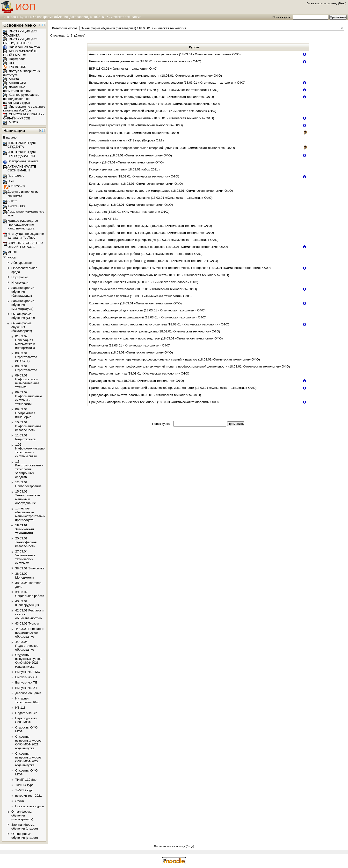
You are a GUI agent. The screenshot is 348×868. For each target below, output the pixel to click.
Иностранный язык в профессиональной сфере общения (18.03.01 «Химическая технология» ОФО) (162, 148)
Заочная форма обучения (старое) (25, 827)
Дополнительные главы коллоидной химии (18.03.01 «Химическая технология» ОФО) (152, 97)
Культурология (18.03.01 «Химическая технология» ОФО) (131, 205)
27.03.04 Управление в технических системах (25, 557)
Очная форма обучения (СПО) (23, 316)
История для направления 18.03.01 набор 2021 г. (125, 169)
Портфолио (14, 59)
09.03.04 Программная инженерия (25, 413)
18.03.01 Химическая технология (117, 17)
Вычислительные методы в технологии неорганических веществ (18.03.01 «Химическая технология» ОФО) (167, 83)
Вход (342, 3)
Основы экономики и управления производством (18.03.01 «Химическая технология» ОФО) (156, 338)
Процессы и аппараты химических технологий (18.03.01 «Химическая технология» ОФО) (154, 402)
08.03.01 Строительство (26, 368)
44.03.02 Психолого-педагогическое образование (30, 633)
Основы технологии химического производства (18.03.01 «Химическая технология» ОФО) (155, 331)
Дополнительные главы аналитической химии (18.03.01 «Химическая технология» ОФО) (154, 90)
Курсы (25, 17)
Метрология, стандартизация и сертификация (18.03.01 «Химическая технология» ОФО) (154, 240)
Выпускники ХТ (26, 688)
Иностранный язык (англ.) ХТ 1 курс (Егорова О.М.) (127, 140)
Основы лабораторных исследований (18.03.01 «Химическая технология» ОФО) (148, 317)
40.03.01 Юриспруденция (27, 603)
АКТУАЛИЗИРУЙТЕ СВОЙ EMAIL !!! (20, 53)
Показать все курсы (29, 806)
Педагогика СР (26, 713)
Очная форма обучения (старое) (25, 836)
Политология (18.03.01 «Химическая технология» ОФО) (130, 345)
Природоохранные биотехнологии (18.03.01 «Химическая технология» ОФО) (145, 395)
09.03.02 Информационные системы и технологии (29, 398)
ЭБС (9, 63)
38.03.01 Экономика (30, 568)
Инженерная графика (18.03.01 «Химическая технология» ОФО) (136, 125)
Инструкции (20, 283)
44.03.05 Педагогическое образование (27, 646)
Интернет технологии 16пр (27, 700)
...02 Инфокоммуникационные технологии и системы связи (34, 450)
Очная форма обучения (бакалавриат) (61, 17)
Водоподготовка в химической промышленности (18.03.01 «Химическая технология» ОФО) (156, 76)
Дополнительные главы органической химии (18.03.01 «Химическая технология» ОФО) (153, 111)
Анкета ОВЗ (15, 83)
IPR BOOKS (15, 67)
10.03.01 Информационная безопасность (28, 426)
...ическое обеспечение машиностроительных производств (31, 514)
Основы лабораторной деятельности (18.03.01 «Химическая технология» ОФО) (147, 310)
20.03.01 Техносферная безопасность (26, 542)
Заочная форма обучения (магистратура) (23, 305)
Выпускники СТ (26, 677)
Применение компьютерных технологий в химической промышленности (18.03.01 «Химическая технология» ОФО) (173, 388)
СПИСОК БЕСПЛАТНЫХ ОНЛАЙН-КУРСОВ (24, 116)
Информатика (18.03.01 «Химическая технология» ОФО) (131, 155)
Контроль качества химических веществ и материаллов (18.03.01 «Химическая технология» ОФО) (161, 191)
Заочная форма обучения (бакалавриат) (23, 292)
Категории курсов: (65, 28)
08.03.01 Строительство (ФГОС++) (26, 357)
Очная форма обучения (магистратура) (22, 815)
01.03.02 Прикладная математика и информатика (25, 342)
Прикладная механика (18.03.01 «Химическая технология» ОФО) (137, 381)
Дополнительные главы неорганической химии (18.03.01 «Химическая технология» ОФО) (155, 104)
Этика (20, 801)
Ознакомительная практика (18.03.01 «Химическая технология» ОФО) (140, 296)
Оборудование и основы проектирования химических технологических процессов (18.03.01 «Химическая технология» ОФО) (180, 268)
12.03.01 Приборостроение (28, 484)
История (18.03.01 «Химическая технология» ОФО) (127, 162)
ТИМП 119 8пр (26, 780)
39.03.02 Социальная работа (30, 594)
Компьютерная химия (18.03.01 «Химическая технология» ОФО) (136, 184)
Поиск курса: (282, 17)
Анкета (11, 79)
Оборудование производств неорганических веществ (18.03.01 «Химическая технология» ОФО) (159, 275)
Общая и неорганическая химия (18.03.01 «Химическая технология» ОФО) (144, 282)
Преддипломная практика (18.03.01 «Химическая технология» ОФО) (139, 373)
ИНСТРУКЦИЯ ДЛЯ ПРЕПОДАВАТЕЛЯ (20, 41)
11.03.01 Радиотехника (25, 437)
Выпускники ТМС (28, 672)
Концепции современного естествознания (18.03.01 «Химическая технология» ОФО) (151, 198)
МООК (11, 122)
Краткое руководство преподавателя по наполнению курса (21, 99)
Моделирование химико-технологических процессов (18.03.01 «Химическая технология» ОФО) (159, 247)
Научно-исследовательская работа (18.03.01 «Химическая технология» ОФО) (146, 254)
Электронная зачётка (22, 47)
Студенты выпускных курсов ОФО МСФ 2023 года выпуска (28, 661)
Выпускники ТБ (26, 682)
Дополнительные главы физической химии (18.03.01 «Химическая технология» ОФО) (152, 118)
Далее (80, 35)
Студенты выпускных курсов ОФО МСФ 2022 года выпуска (28, 759)
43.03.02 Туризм (27, 623)
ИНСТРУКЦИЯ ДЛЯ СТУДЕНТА (22, 145)
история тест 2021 (29, 796)
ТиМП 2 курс (24, 790)
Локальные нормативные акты (17, 89)
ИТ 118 (20, 708)
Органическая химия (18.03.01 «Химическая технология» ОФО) (135, 303)
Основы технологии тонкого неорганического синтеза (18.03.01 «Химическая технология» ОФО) (159, 324)
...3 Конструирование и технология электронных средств (29, 469)
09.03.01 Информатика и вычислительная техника (27, 381)
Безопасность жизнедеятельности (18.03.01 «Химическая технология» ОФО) (145, 61)
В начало (9, 17)
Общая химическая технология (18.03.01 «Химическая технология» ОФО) (143, 289)
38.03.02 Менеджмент (25, 576)
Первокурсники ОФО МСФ (26, 720)
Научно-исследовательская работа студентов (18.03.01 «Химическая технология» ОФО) (154, 261)
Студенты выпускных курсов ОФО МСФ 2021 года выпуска (28, 742)
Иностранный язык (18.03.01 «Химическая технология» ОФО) (134, 133)
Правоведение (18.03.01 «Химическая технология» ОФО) (131, 352)
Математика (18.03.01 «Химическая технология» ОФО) (129, 212)
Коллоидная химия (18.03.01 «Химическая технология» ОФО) (134, 176)
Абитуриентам (22, 263)
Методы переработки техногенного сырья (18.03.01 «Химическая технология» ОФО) (151, 226)
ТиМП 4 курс (24, 785)
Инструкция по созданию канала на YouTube (24, 109)
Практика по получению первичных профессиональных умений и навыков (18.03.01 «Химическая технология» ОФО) (175, 359)
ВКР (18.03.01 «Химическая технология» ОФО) (123, 69)
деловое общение (28, 693)
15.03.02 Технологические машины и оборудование (28, 497)
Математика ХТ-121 (104, 219)
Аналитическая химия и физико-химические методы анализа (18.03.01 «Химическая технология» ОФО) (165, 54)
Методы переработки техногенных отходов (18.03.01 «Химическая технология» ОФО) (152, 233)
